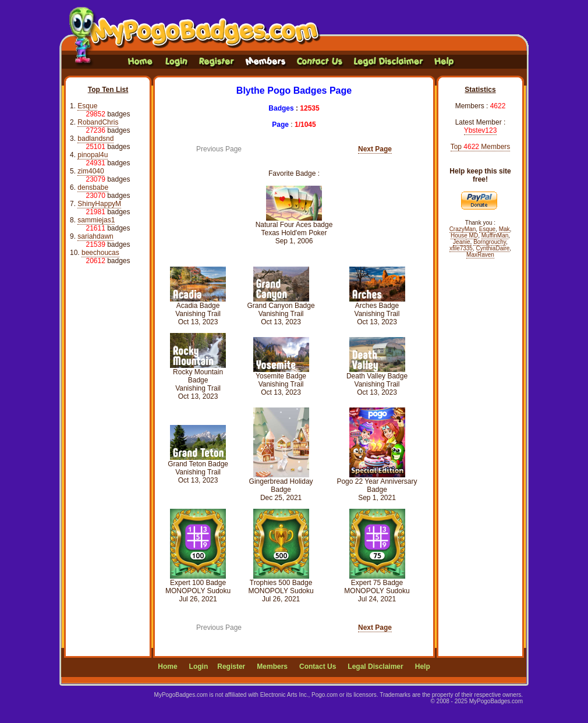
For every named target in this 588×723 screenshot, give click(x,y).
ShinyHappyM (99, 204)
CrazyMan (463, 229)
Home (167, 667)
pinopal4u (93, 155)
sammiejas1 (96, 220)
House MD (464, 235)
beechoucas (100, 253)
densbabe (93, 187)
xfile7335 (461, 248)
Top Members (481, 147)
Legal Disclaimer (375, 667)
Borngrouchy (490, 242)
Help (423, 667)
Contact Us (318, 667)
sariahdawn (95, 236)
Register (231, 667)
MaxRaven (480, 255)
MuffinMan (495, 235)
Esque (87, 106)
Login (199, 667)
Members (272, 667)
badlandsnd (95, 139)
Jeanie (461, 242)
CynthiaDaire (493, 248)
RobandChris (98, 122)
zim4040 (91, 171)
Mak (504, 229)
